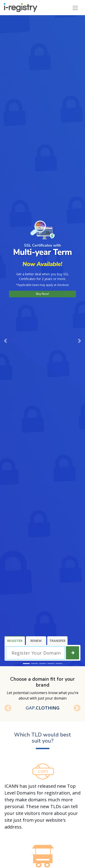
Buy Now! (42, 294)
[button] (6, 341)
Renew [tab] (36, 641)
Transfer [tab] (57, 641)
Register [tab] (15, 641)
